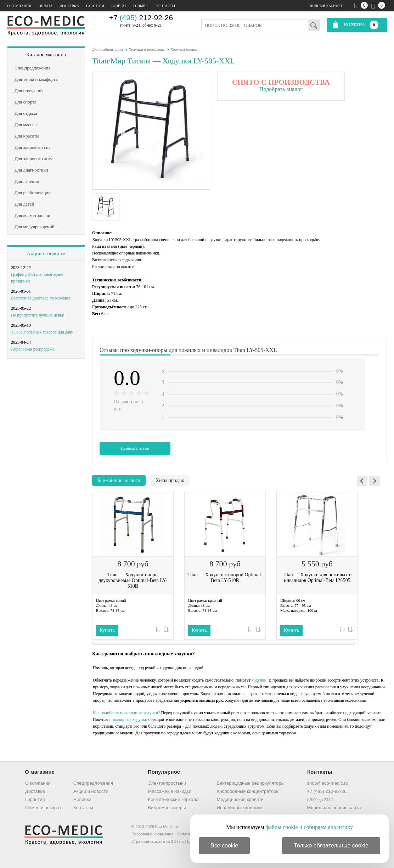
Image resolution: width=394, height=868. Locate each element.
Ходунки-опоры (184, 49)
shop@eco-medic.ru (328, 783)
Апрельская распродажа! (33, 349)
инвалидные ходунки (128, 719)
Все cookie (224, 845)
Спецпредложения (93, 783)
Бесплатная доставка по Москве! (41, 298)
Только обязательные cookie (331, 845)
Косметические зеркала (173, 799)
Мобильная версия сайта (334, 808)
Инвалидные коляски (239, 808)
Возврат (119, 6)
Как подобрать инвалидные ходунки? (126, 713)
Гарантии (95, 6)
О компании (19, 6)
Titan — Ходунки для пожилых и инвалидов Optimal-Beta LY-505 (317, 578)
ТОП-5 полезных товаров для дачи (42, 332)
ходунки (259, 680)
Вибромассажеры (167, 808)
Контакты (165, 6)
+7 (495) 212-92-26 (327, 791)
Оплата (45, 6)
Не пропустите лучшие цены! (38, 315)
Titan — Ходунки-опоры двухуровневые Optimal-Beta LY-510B (133, 580)
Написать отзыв (135, 448)
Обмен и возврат (43, 808)
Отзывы (141, 6)
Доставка (69, 6)
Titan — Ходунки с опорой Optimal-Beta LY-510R (225, 578)
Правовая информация (152, 834)
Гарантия (35, 799)
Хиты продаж (170, 480)
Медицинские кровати (240, 799)
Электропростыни (167, 783)
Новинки (82, 799)
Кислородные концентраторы (248, 791)
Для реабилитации (108, 49)
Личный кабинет (326, 6)
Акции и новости (46, 253)
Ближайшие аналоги (119, 480)
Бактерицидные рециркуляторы (251, 783)
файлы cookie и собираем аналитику (309, 827)
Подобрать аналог (281, 89)
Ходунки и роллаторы (147, 49)
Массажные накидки (170, 791)
